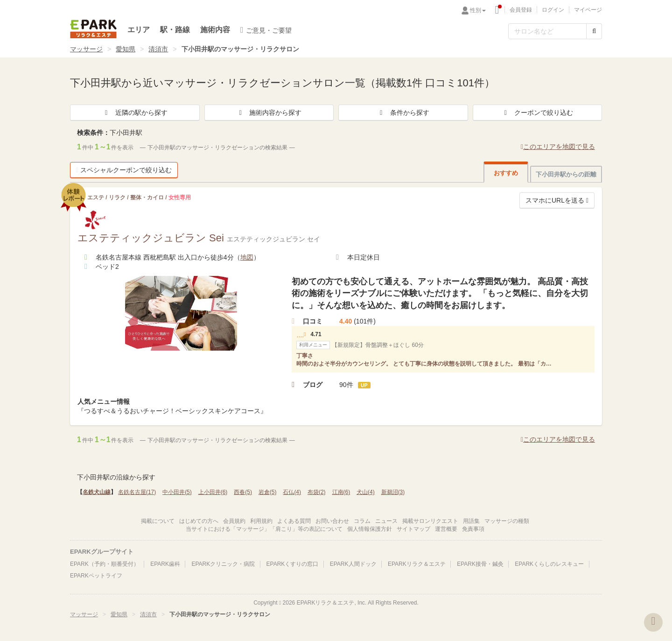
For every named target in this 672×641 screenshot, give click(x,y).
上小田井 (213, 492)
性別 (478, 10)
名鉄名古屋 (137, 492)
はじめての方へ (199, 521)
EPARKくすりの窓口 (293, 564)
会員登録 (521, 10)
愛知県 (126, 49)
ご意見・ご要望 (266, 30)
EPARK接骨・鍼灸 (480, 564)
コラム (362, 521)
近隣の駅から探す (135, 113)
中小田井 (177, 492)
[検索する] (594, 31)
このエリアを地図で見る (558, 147)
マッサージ (86, 49)
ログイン (553, 10)
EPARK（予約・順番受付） (105, 564)
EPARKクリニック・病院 (223, 564)
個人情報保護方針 (370, 529)
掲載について (158, 521)
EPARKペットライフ (96, 576)
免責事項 (473, 529)
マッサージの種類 (507, 521)
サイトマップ (413, 529)
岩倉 (268, 492)
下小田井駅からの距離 (566, 174)
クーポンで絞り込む (537, 113)
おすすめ (506, 173)
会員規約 (234, 521)
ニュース (386, 521)
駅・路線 (175, 30)
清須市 (158, 49)
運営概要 (446, 529)
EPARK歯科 (165, 564)
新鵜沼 (393, 492)
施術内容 (215, 30)
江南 (341, 492)
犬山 (366, 492)
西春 (243, 492)
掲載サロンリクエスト (430, 521)
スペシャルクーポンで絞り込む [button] (124, 170)
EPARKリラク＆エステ (93, 29)
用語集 (471, 521)
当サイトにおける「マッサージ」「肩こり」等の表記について (264, 529)
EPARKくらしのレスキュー (549, 564)
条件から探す (403, 113)
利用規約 (261, 521)
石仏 (292, 492)
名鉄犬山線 (97, 492)
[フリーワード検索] (547, 31)
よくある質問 (294, 521)
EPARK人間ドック (353, 564)
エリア (139, 30)
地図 (247, 257)
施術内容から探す (269, 113)
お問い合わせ (332, 521)
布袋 (317, 492)
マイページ (588, 10)
